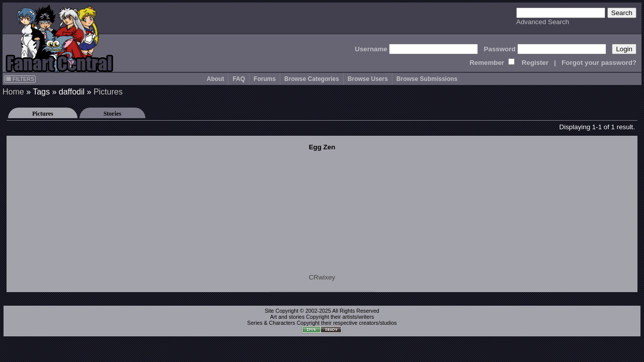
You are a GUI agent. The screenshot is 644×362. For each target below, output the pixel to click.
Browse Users (368, 79)
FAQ (239, 79)
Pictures (108, 92)
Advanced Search (543, 22)
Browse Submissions (427, 79)
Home (13, 92)
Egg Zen (322, 147)
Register (535, 63)
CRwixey (322, 277)
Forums (265, 79)
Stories (112, 114)
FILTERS (20, 79)
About (216, 79)
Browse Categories (312, 79)
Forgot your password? (599, 63)
